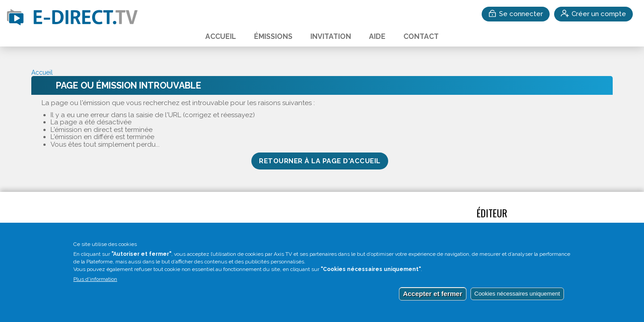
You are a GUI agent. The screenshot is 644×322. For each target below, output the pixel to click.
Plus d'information (95, 289)
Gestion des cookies (263, 229)
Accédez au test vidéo (73, 229)
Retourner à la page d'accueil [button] (320, 161)
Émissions (273, 36)
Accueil (221, 36)
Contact (421, 36)
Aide (377, 36)
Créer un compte (599, 14)
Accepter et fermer (433, 303)
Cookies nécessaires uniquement (517, 303)
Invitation (331, 36)
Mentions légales (190, 229)
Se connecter (521, 14)
